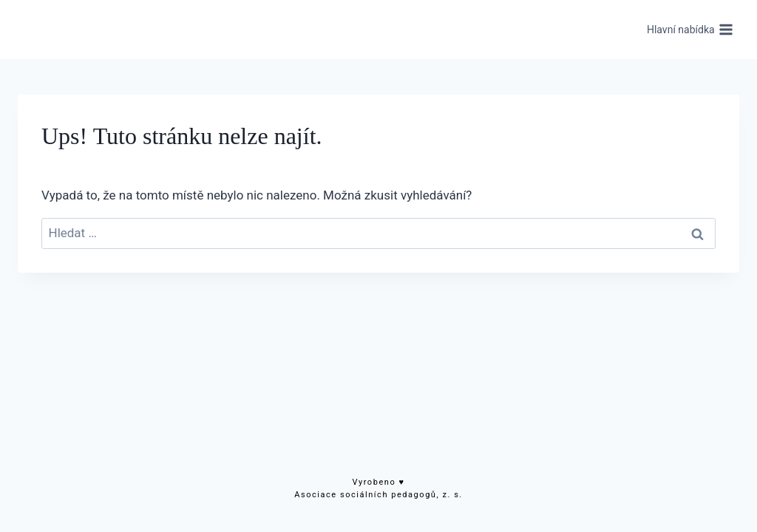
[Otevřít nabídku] (690, 30)
